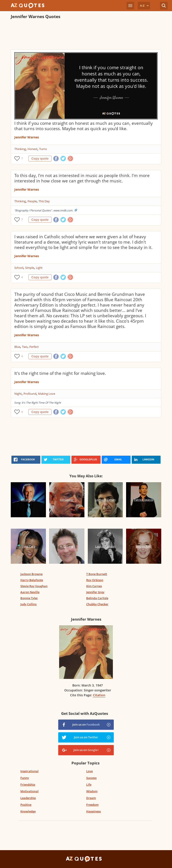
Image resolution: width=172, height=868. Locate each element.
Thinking (20, 149)
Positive (26, 805)
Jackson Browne (31, 574)
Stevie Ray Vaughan (34, 586)
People (32, 201)
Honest (32, 149)
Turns (43, 149)
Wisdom (92, 791)
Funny (25, 778)
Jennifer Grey (95, 592)
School (19, 268)
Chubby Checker (97, 604)
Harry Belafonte (32, 580)
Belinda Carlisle (97, 598)
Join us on (86, 724)
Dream (91, 798)
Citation (99, 695)
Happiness (94, 811)
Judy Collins (28, 604)
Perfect (34, 347)
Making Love (47, 394)
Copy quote (40, 159)
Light (39, 268)
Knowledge (28, 811)
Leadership (28, 798)
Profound (30, 394)
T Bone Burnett (97, 574)
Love (89, 771)
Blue (17, 347)
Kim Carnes (94, 586)
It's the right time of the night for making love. (60, 373)
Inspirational (29, 771)
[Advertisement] (86, 35)
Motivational (29, 791)
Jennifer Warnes (27, 137)
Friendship (28, 785)
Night (18, 394)
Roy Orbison (95, 580)
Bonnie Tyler (29, 598)
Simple (30, 268)
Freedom (92, 805)
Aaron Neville (30, 592)
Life (89, 785)
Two (25, 347)
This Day (44, 201)
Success (91, 778)
